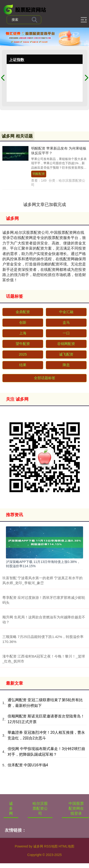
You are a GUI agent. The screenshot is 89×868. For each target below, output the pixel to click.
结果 (23, 365)
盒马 (66, 322)
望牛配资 (23, 344)
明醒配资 (39, 174)
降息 (66, 365)
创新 (23, 322)
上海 (23, 333)
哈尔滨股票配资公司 (40, 808)
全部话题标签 (45, 378)
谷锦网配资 (66, 344)
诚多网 (11, 808)
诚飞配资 (66, 354)
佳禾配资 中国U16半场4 (28, 765)
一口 (66, 333)
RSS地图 (51, 846)
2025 (23, 354)
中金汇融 (66, 312)
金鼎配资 (23, 312)
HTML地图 (66, 846)
